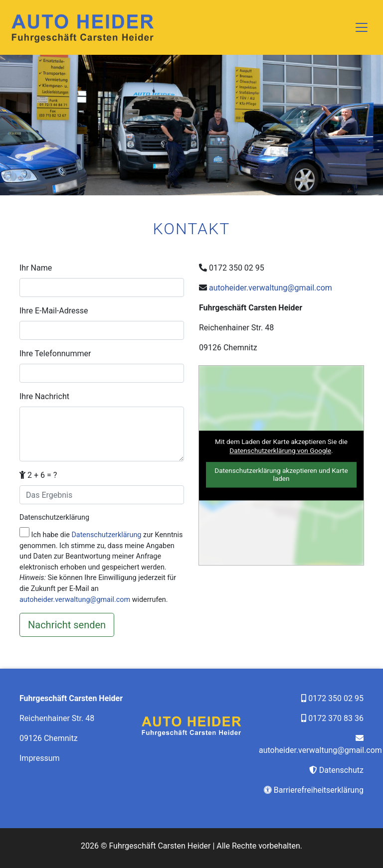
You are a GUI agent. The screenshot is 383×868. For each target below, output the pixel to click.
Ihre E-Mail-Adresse (54, 311)
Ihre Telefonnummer (55, 354)
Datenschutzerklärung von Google (280, 450)
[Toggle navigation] (362, 27)
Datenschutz (341, 770)
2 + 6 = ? (38, 475)
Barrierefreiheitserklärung (319, 790)
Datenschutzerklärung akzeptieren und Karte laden (281, 474)
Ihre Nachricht (44, 396)
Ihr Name (36, 268)
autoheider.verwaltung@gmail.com (75, 600)
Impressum (40, 758)
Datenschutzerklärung (54, 517)
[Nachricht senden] (67, 625)
